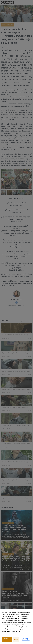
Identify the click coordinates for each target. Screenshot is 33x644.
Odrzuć (16, 639)
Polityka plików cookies (26, 639)
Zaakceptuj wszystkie (7, 639)
